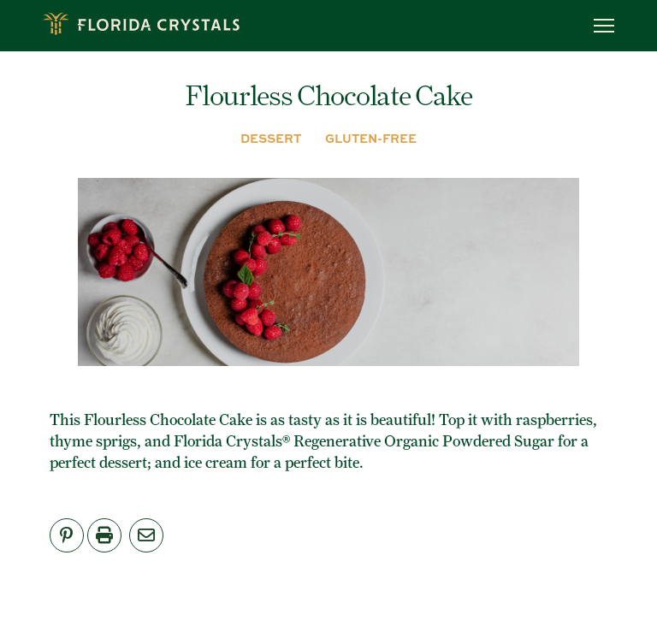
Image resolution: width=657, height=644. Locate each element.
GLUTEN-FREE (371, 138)
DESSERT (271, 138)
